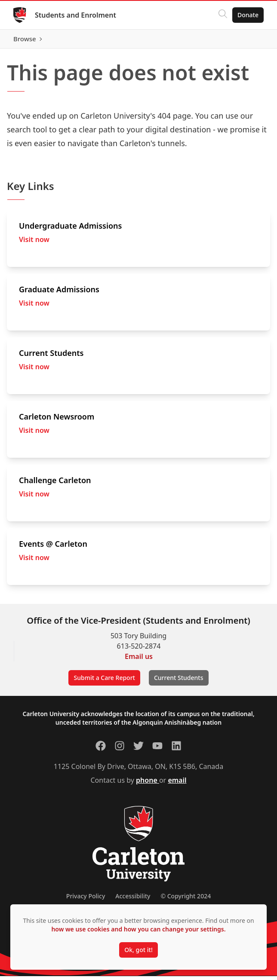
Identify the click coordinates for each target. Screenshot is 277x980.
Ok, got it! (138, 950)
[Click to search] (222, 15)
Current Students (179, 681)
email (177, 784)
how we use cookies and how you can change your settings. (138, 929)
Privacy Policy (86, 900)
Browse (247, 41)
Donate (248, 15)
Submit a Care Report (104, 681)
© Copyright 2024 (186, 900)
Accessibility (133, 900)
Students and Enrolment (76, 15)
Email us (139, 660)
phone (148, 784)
